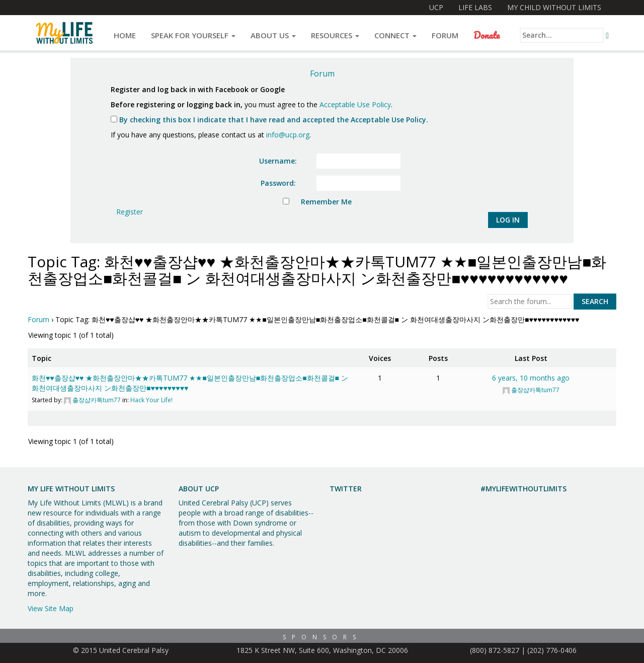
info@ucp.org (288, 135)
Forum (445, 35)
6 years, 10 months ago (531, 378)
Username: (278, 161)
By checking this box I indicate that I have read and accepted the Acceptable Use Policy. (269, 120)
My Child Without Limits (554, 7)
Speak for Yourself (193, 35)
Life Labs (475, 7)
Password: (278, 183)
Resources (335, 35)
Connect (395, 35)
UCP (436, 7)
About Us (273, 35)
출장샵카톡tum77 (97, 400)
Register (130, 212)
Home (125, 35)
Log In (508, 220)
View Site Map (51, 608)
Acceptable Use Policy (355, 104)
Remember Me (326, 202)
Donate (487, 35)
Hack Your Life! (151, 400)
